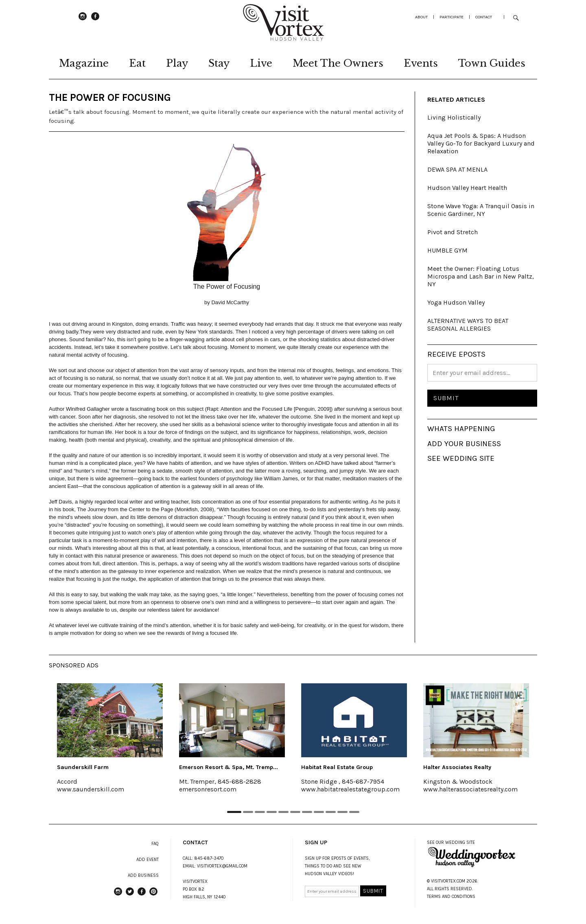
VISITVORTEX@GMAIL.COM (222, 866)
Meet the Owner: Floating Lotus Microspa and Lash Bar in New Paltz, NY (481, 276)
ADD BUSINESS (143, 875)
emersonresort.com (208, 789)
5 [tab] (283, 812)
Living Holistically (454, 117)
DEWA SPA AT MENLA (457, 169)
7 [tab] (307, 812)
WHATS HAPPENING (461, 429)
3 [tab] (260, 812)
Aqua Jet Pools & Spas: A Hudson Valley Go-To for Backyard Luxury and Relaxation (481, 143)
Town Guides (492, 63)
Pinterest (153, 895)
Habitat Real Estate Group (337, 767)
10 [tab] (342, 812)
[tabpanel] (110, 743)
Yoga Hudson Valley (456, 302)
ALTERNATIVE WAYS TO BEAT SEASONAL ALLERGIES (468, 325)
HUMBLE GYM (447, 250)
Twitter (130, 895)
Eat (137, 63)
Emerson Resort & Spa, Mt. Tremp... (228, 767)
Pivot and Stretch (453, 232)
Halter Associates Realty (457, 767)
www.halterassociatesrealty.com (470, 789)
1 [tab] (234, 812)
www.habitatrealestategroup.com (350, 789)
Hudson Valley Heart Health (467, 188)
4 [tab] (272, 812)
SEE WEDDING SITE (461, 458)
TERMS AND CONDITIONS (451, 897)
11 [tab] (354, 812)
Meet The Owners (338, 63)
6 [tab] (295, 812)
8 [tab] (319, 812)
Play (177, 63)
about (421, 17)
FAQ (155, 844)
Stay (219, 63)
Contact (484, 17)
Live (261, 63)
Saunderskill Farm (83, 767)
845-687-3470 (209, 858)
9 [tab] (331, 812)
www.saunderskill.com (91, 789)
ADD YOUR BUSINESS (464, 444)
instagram (83, 20)
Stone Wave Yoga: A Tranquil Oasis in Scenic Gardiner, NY (481, 210)
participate (452, 17)
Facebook (95, 20)
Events (421, 63)
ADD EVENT (148, 860)
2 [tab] (248, 812)
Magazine (84, 63)
